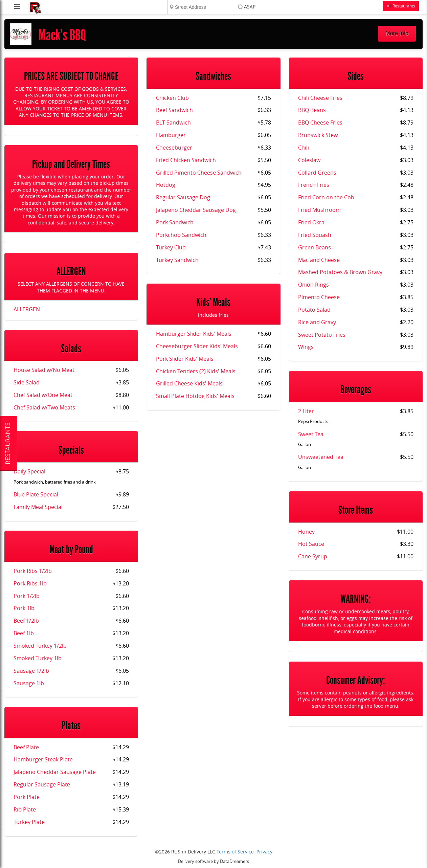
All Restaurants (401, 6)
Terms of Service (235, 852)
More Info (397, 33)
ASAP (250, 7)
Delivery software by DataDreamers (213, 861)
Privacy (264, 852)
